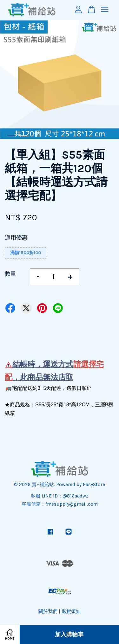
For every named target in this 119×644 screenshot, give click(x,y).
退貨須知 (71, 611)
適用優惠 (16, 238)
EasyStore (94, 485)
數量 (10, 274)
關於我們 (48, 611)
